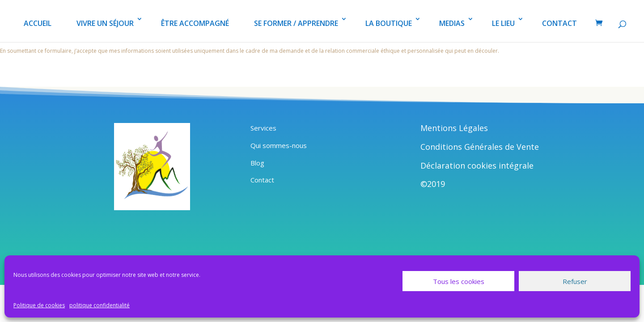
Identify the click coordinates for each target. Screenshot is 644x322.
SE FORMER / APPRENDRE (296, 23)
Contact (262, 180)
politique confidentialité (100, 305)
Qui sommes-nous (279, 145)
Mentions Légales (454, 128)
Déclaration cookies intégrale (477, 165)
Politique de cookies (39, 305)
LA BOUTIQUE (389, 23)
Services (263, 128)
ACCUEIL (38, 23)
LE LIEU (503, 23)
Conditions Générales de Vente (480, 147)
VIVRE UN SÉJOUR (105, 23)
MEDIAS (452, 23)
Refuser (575, 281)
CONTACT (559, 23)
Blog (257, 163)
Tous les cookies (459, 281)
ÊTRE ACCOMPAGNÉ (195, 23)
